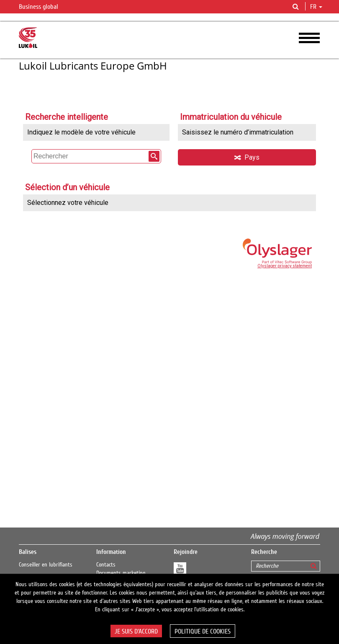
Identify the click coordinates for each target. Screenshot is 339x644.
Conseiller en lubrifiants (46, 565)
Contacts (106, 565)
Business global (44, 7)
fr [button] (316, 7)
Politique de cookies (203, 631)
